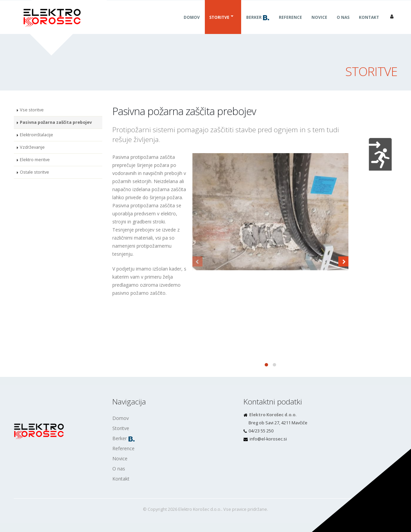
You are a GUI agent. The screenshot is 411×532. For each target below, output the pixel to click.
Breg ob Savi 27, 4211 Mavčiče (278, 423)
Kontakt (369, 25)
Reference (290, 25)
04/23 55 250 (261, 431)
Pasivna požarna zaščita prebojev (56, 122)
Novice (319, 25)
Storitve (219, 25)
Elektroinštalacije (36, 135)
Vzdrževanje (32, 147)
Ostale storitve (34, 172)
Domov (192, 25)
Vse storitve (32, 110)
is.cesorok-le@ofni (268, 439)
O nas (343, 25)
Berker (258, 26)
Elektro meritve (35, 160)
